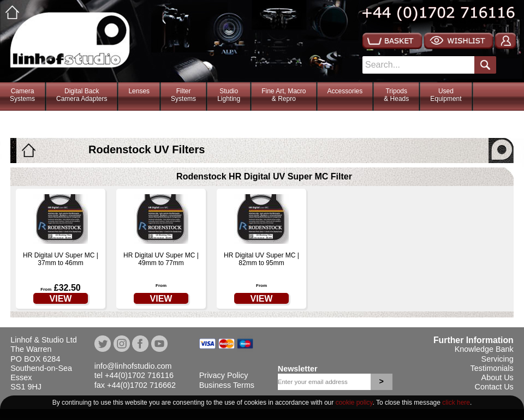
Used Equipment (446, 95)
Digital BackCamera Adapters (82, 95)
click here (456, 403)
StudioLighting (229, 95)
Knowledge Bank (484, 349)
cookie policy (354, 403)
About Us (498, 377)
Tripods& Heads (396, 95)
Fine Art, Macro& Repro (284, 95)
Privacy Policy (224, 375)
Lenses (139, 91)
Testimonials (492, 368)
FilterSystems (183, 95)
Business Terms (227, 385)
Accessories (345, 91)
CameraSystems (22, 95)
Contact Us (494, 387)
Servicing (498, 359)
